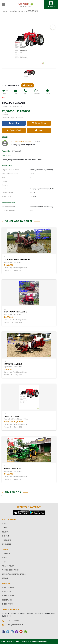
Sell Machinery (8, 596)
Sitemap (5, 578)
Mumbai (5, 528)
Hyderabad (6, 540)
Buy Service (7, 592)
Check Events (8, 604)
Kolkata (5, 532)
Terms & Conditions (10, 570)
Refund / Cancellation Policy (14, 574)
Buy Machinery (8, 588)
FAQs (4, 562)
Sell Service (7, 600)
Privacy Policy (8, 566)
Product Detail (17, 11)
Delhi (4, 524)
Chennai (5, 536)
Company (6, 554)
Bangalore (6, 544)
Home (5, 11)
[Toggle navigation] (3, 4)
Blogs (4, 558)
